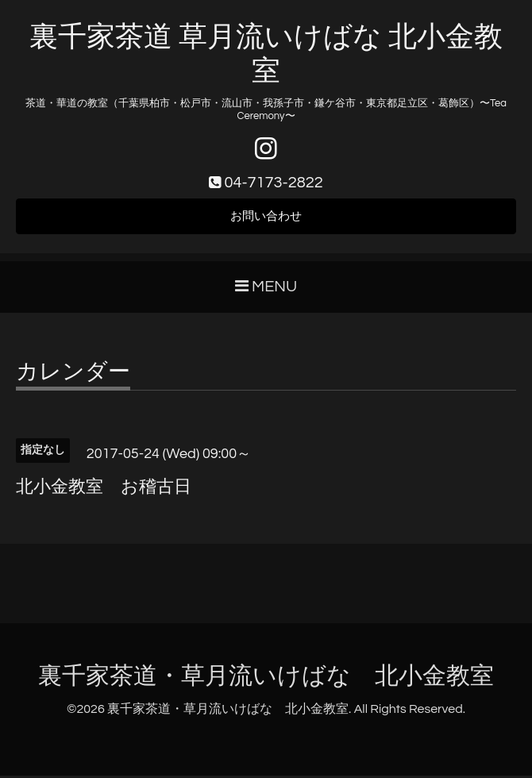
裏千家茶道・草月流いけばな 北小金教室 (266, 678)
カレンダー (73, 375)
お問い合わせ (266, 218)
